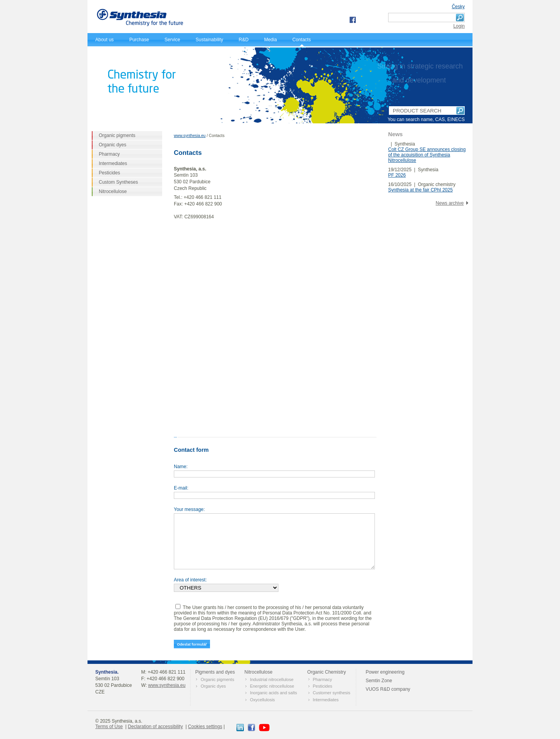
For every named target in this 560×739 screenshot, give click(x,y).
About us (104, 40)
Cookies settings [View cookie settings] (205, 727)
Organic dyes (113, 145)
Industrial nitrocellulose (272, 679)
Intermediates (113, 163)
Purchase (139, 40)
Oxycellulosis (262, 700)
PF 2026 (397, 175)
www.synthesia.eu (190, 136)
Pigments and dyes (215, 672)
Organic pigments (117, 135)
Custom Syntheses (118, 182)
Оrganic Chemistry (326, 672)
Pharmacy (109, 154)
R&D (244, 40)
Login (459, 26)
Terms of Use (109, 727)
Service (172, 40)
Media (270, 40)
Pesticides (109, 173)
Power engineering (385, 672)
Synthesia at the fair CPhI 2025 (420, 190)
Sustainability (209, 40)
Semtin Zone (379, 681)
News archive (450, 203)
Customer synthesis (332, 693)
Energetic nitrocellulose (272, 686)
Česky (458, 7)
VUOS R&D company (388, 689)
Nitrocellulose (113, 191)
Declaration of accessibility (155, 727)
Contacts (302, 40)
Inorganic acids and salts (274, 693)
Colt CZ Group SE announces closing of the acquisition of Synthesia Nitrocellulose (427, 155)
